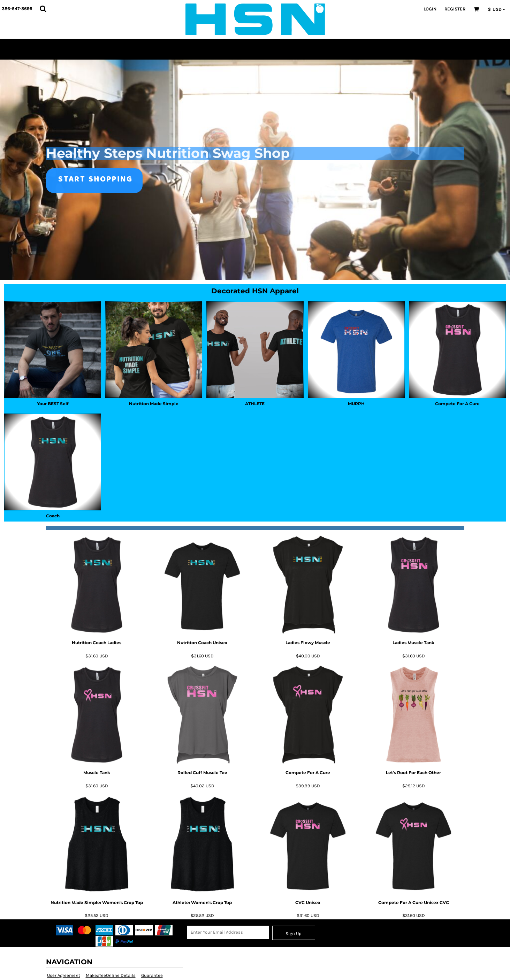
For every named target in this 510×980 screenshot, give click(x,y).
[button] (43, 9)
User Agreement (64, 975)
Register (455, 9)
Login (430, 9)
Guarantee (152, 975)
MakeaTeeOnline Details (111, 975)
